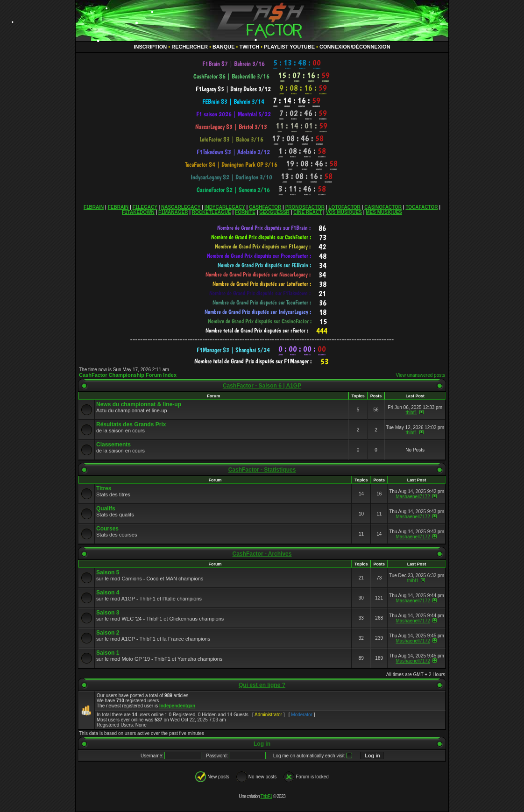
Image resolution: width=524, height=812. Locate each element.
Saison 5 (108, 572)
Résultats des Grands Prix (131, 424)
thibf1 (411, 413)
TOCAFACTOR (421, 207)
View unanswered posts (421, 375)
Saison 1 (108, 653)
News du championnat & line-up (139, 404)
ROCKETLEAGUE (212, 212)
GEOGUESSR (274, 212)
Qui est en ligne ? (262, 685)
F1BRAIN (94, 207)
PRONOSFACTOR (305, 207)
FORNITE (245, 212)
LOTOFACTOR (344, 207)
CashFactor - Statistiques (262, 470)
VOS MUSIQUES (344, 212)
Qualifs (106, 508)
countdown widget (262, 64)
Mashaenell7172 (413, 497)
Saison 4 (108, 593)
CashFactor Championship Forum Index (128, 375)
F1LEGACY (145, 207)
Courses (107, 529)
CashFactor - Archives (262, 554)
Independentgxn (177, 706)
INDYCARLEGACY (225, 207)
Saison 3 (108, 613)
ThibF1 (266, 796)
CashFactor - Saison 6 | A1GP (262, 386)
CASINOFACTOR (383, 207)
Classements (113, 445)
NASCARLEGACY (181, 207)
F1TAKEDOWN (138, 212)
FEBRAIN (118, 207)
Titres (104, 488)
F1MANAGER (173, 212)
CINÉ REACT (308, 212)
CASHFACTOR (265, 207)
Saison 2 (108, 633)
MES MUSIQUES (384, 212)
